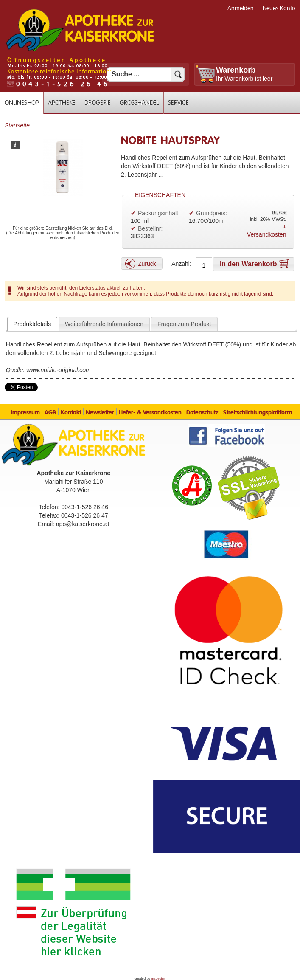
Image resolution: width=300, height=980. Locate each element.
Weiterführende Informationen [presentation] (104, 324)
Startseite (17, 125)
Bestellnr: (150, 228)
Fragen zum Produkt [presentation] (184, 324)
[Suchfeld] (146, 74)
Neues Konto (279, 8)
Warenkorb (236, 70)
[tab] (32, 324)
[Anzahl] (204, 265)
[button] (142, 263)
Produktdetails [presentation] (32, 324)
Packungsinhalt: (159, 213)
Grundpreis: (212, 213)
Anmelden (241, 8)
